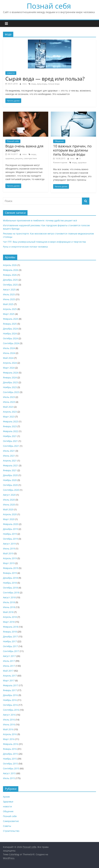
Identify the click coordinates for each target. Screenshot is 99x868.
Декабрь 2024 (10, 329)
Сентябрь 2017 (11, 651)
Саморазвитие (11, 821)
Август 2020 (9, 495)
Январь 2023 (10, 426)
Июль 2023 (9, 397)
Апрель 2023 (10, 412)
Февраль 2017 (11, 685)
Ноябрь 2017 (10, 641)
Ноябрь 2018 (10, 583)
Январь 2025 (10, 324)
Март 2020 (9, 519)
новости (11, 73)
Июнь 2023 (9, 402)
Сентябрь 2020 (11, 490)
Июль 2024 (9, 348)
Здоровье (8, 802)
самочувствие (30, 158)
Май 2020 (8, 509)
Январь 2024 (10, 377)
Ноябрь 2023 (10, 387)
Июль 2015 (9, 778)
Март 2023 (9, 417)
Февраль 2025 (11, 319)
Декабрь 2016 (10, 695)
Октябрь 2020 (10, 485)
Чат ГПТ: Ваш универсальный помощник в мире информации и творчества (44, 242)
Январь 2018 (10, 632)
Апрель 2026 (10, 265)
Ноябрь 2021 (10, 436)
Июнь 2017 (9, 666)
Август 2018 (9, 597)
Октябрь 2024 (10, 338)
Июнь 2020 (9, 505)
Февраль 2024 (11, 373)
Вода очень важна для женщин (24, 148)
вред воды (42, 84)
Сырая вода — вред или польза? (45, 79)
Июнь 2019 (9, 549)
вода (34, 84)
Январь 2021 (10, 470)
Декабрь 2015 (10, 754)
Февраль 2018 (11, 627)
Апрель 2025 (10, 309)
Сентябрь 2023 (11, 392)
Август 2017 (9, 656)
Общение (59, 141)
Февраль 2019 (11, 568)
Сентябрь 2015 (11, 768)
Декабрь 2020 (10, 475)
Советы (7, 826)
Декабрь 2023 (10, 382)
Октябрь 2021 (10, 441)
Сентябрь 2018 (11, 593)
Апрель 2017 (10, 676)
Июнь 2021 (9, 456)
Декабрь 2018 (10, 578)
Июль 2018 (9, 602)
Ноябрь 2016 (10, 700)
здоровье (10, 158)
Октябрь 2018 (10, 588)
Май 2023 (8, 407)
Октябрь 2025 (10, 285)
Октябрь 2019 (10, 539)
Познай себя (49, 6)
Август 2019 (9, 544)
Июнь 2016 (9, 724)
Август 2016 (9, 715)
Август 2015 (9, 773)
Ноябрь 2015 (10, 759)
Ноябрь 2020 (10, 480)
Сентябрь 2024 (11, 343)
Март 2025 (9, 314)
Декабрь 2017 (10, 636)
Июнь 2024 (9, 353)
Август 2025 (9, 290)
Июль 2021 (9, 451)
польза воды (54, 84)
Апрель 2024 (10, 363)
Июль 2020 (9, 500)
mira (25, 84)
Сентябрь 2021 (11, 446)
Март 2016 (9, 739)
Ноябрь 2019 (10, 534)
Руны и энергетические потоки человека (25, 247)
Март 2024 (9, 368)
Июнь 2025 (9, 299)
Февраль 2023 (11, 421)
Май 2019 (8, 553)
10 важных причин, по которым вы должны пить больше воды (72, 150)
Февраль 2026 (11, 270)
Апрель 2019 (10, 558)
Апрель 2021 (10, 461)
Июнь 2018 (9, 607)
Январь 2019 (10, 573)
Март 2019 (9, 563)
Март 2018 (9, 622)
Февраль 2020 (11, 524)
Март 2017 (9, 680)
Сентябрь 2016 (11, 710)
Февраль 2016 (11, 744)
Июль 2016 (9, 720)
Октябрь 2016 (10, 705)
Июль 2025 (9, 294)
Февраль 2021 (11, 465)
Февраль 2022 (11, 431)
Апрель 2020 (10, 514)
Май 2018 (8, 612)
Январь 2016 (10, 749)
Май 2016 (8, 729)
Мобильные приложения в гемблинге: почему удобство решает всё (40, 220)
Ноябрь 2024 (10, 334)
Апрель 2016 (10, 734)
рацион (19, 158)
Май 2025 (8, 304)
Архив (6, 797)
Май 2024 (8, 358)
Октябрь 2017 (10, 646)
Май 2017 (8, 671)
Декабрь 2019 (10, 529)
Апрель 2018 (10, 617)
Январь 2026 (10, 275)
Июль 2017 (9, 661)
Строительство (11, 831)
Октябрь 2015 (10, 764)
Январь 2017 (10, 690)
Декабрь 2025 (10, 280)
